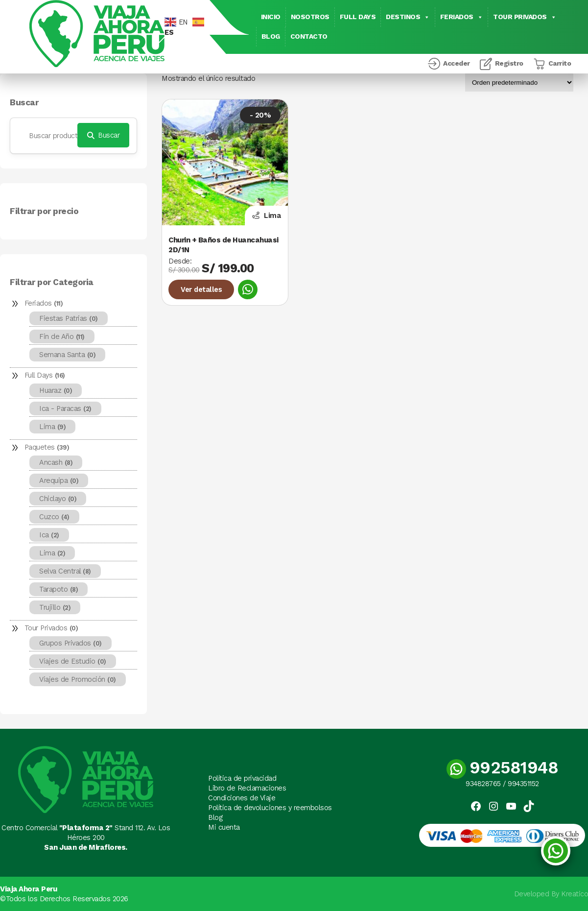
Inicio (271, 17)
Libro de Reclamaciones (247, 788)
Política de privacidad (242, 778)
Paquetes (47, 447)
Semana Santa (67, 355)
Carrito (560, 63)
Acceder (457, 63)
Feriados (462, 17)
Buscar (24, 103)
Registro (509, 63)
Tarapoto (59, 589)
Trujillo (55, 607)
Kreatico (575, 894)
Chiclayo (58, 499)
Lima (52, 427)
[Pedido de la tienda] (519, 83)
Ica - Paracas (65, 408)
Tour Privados (525, 17)
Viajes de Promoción (78, 679)
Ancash (56, 462)
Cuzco (54, 517)
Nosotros (310, 17)
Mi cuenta (224, 827)
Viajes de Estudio (73, 661)
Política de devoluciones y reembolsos (270, 808)
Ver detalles (201, 289)
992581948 (503, 768)
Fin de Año (62, 336)
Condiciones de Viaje (242, 798)
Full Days (358, 17)
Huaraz (56, 390)
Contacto (309, 36)
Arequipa (59, 480)
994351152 (523, 784)
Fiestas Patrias (69, 318)
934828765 (483, 784)
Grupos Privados (71, 643)
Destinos (408, 17)
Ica (49, 535)
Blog (271, 36)
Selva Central (65, 571)
